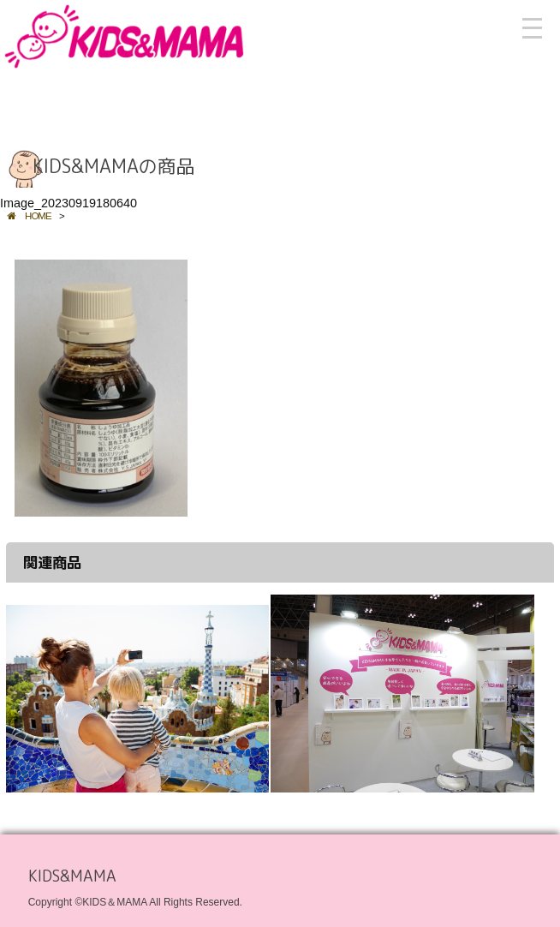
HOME (29, 216)
